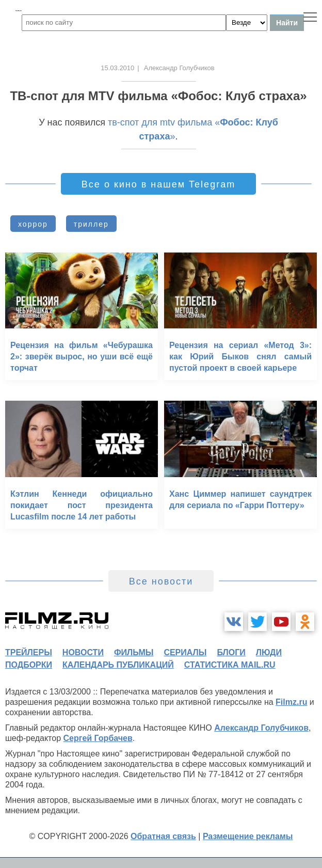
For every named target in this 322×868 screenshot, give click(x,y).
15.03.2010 (117, 68)
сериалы (185, 652)
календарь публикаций (118, 665)
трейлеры (29, 652)
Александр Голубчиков (261, 728)
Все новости (161, 581)
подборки (29, 665)
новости (83, 652)
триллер (91, 224)
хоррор (33, 224)
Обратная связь (163, 836)
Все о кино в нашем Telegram (158, 184)
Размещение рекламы (248, 836)
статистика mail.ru (230, 665)
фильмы (134, 652)
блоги (231, 652)
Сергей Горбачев (98, 738)
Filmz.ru (291, 702)
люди (269, 652)
